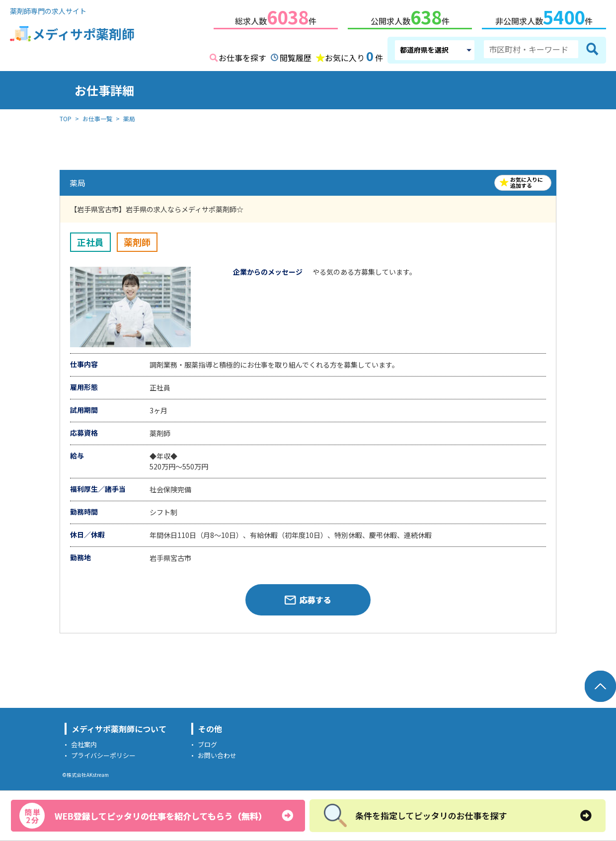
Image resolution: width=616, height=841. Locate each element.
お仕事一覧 (97, 116)
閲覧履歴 (296, 56)
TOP (66, 116)
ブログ (207, 742)
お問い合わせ (217, 753)
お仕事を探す (242, 56)
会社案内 (84, 742)
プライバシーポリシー (103, 753)
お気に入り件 (354, 55)
